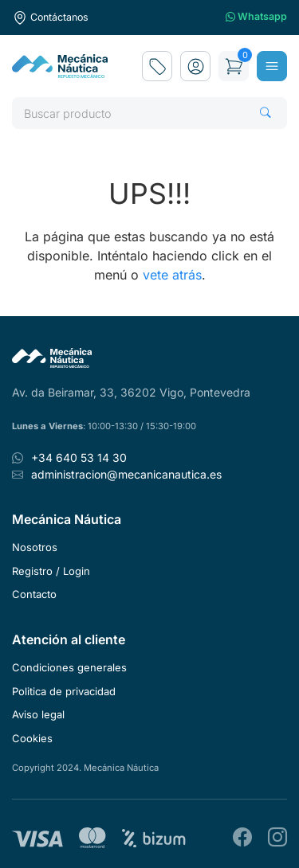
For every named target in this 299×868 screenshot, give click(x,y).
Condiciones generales (69, 667)
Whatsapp (256, 17)
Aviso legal (38, 714)
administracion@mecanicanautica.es (126, 474)
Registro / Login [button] (51, 571)
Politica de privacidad (64, 691)
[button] (195, 66)
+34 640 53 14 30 (79, 457)
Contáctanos (50, 18)
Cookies (32, 738)
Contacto (34, 594)
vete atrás (172, 275)
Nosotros (35, 547)
